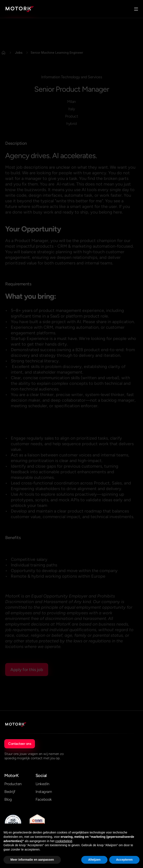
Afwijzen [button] (94, 860)
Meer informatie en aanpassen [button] (32, 860)
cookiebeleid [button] (64, 841)
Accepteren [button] (124, 860)
